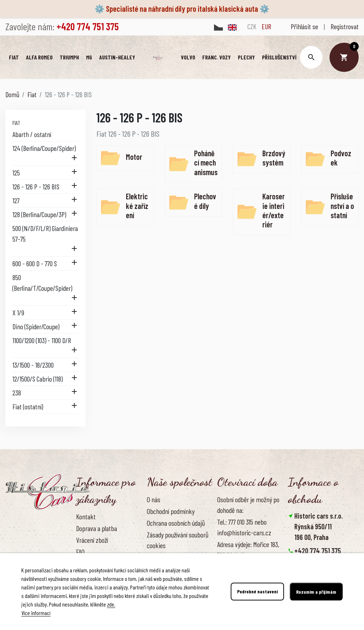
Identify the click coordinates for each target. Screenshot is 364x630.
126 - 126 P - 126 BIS (36, 187)
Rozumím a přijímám (316, 592)
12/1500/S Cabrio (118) (38, 379)
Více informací (36, 613)
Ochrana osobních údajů (176, 523)
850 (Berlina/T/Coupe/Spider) (42, 283)
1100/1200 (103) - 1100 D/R (42, 341)
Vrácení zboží (92, 540)
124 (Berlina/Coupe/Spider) (44, 148)
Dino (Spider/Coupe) (36, 327)
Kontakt (86, 517)
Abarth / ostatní (32, 135)
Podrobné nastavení (257, 592)
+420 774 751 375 (318, 551)
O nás (154, 500)
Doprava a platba (97, 529)
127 (16, 201)
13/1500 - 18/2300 (33, 365)
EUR (266, 26)
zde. (111, 604)
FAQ (80, 552)
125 (16, 173)
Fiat (16, 123)
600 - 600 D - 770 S (35, 264)
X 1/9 (18, 313)
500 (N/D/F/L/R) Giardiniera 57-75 (45, 234)
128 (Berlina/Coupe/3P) (39, 215)
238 (17, 393)
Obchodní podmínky (171, 511)
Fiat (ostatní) (28, 407)
